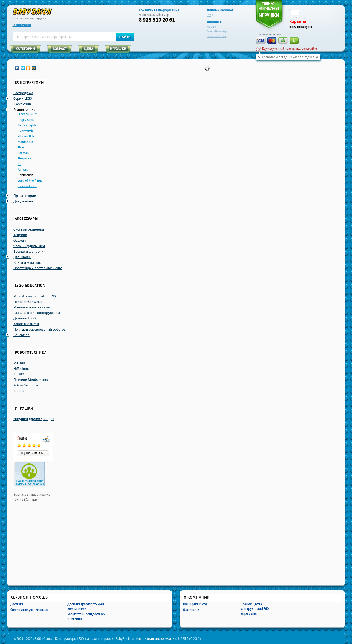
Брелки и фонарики (30, 252)
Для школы (22, 257)
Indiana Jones (27, 186)
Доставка (214, 22)
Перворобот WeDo (28, 302)
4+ (19, 164)
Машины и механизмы (32, 307)
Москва (211, 27)
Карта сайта (248, 614)
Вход (210, 15)
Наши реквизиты (195, 604)
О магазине (22, 25)
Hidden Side (26, 136)
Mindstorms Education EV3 (35, 296)
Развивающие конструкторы (37, 313)
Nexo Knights (27, 125)
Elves (21, 148)
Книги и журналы (28, 263)
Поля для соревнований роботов (40, 330)
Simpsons (25, 159)
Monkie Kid (25, 142)
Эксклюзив (22, 104)
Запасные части (26, 324)
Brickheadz (25, 175)
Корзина (298, 22)
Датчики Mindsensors (31, 380)
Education (21, 335)
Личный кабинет (220, 10)
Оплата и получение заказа (29, 610)
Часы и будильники (29, 246)
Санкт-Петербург (217, 31)
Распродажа (23, 93)
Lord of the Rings (30, 181)
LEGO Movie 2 (27, 114)
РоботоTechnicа (26, 385)
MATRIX (19, 363)
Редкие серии (25, 110)
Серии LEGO (23, 99)
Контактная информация (159, 10)
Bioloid (19, 391)
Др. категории (25, 196)
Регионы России (217, 36)
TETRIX (19, 374)
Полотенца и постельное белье (38, 268)
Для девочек (23, 201)
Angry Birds (26, 120)
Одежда (20, 241)
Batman (23, 153)
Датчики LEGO (25, 318)
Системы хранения (29, 229)
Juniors (23, 170)
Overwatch (25, 131)
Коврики (20, 235)
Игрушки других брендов (34, 419)
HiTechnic (21, 369)
